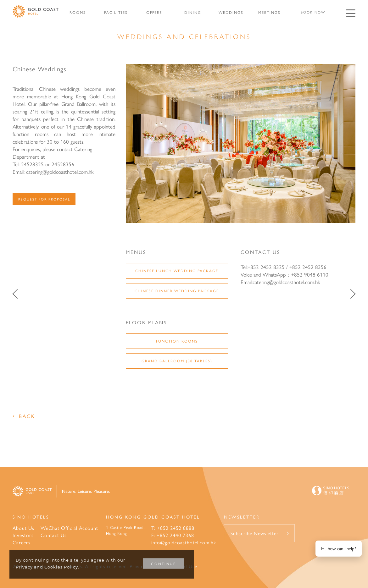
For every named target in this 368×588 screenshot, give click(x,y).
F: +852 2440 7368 (173, 535)
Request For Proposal (44, 199)
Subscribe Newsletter (255, 533)
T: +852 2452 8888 (173, 528)
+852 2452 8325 (266, 267)
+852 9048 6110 (310, 274)
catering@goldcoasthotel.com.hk (286, 282)
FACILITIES (116, 12)
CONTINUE (164, 564)
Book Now (313, 12)
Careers (22, 542)
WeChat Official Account (69, 528)
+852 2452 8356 (308, 267)
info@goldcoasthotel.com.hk (184, 542)
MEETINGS (269, 12)
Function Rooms (177, 341)
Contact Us (54, 535)
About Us (23, 528)
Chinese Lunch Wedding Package (177, 271)
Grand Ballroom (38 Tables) (177, 361)
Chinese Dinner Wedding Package (177, 291)
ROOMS (78, 12)
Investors (23, 535)
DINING (193, 12)
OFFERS (154, 12)
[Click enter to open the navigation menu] (351, 13)
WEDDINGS (231, 12)
